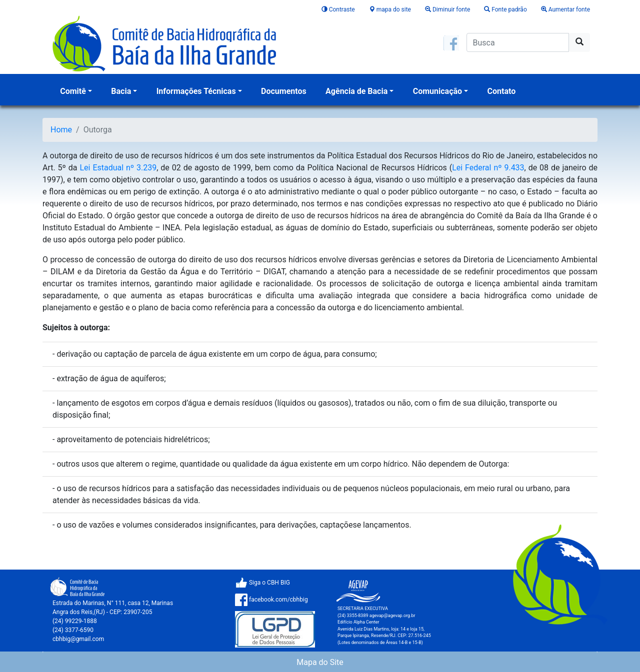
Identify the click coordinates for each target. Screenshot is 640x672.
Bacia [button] (121, 91)
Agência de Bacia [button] (356, 91)
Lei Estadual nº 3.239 (118, 168)
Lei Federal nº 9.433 (488, 168)
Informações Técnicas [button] (196, 91)
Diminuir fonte (448, 9)
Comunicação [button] (437, 91)
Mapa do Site (320, 662)
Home (61, 130)
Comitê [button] (73, 91)
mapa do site (391, 9)
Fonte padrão (506, 9)
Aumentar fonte (565, 9)
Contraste (339, 9)
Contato (502, 91)
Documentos (284, 91)
